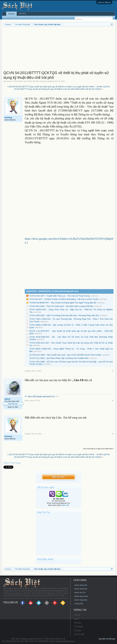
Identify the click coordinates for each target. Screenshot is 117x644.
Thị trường (79, 627)
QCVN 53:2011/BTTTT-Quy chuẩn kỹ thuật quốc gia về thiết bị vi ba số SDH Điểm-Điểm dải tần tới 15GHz (62, 88)
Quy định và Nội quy (107, 639)
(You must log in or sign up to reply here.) (98, 449)
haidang (51, 81)
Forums (11, 14)
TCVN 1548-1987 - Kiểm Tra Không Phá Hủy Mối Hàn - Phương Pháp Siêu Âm (64, 315)
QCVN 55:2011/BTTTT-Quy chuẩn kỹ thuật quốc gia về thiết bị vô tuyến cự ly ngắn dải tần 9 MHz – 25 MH (56, 87)
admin (7, 399)
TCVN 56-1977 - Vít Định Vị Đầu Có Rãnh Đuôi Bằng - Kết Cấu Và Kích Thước (64, 299)
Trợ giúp (78, 630)
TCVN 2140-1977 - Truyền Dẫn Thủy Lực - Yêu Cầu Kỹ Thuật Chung (60, 296)
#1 (113, 371)
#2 (113, 401)
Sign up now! (58, 477)
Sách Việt (65, 505)
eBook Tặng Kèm (81, 600)
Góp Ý (77, 619)
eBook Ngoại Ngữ (81, 596)
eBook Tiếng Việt (81, 585)
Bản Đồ (77, 615)
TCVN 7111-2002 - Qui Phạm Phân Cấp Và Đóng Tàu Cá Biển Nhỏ (59, 358)
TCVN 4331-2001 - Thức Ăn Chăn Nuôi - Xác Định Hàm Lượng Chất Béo (61, 306)
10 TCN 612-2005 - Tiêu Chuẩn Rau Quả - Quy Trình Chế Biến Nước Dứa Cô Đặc (65, 355)
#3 (113, 434)
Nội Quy (78, 623)
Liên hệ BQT (79, 634)
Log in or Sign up (104, 2)
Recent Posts (24, 17)
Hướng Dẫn (79, 604)
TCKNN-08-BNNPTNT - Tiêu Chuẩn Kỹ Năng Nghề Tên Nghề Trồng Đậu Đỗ (63, 303)
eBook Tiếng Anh (81, 589)
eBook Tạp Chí (80, 592)
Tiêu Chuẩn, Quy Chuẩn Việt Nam (27, 81)
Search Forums (10, 17)
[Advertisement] (59, 49)
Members (23, 14)
